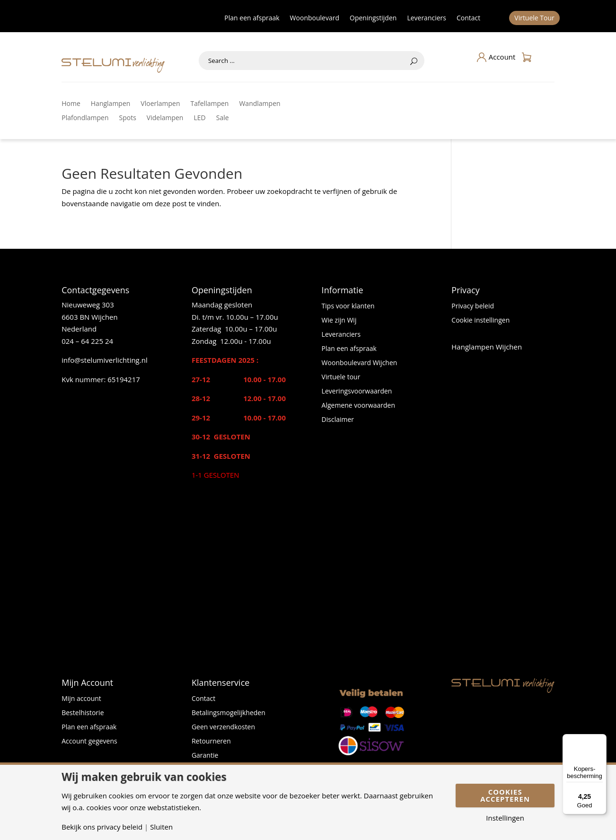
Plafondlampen (85, 118)
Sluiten (161, 827)
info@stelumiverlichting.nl (105, 360)
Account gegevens (89, 742)
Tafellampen (210, 104)
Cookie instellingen (480, 321)
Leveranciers (427, 18)
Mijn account (81, 699)
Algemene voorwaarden (358, 406)
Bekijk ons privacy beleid (102, 827)
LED (199, 118)
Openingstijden (373, 18)
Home (71, 104)
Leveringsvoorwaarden (357, 392)
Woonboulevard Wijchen (360, 363)
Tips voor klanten (348, 306)
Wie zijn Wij (339, 321)
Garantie (205, 756)
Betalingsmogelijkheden (229, 713)
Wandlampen (260, 104)
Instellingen (505, 818)
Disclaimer (338, 420)
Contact (468, 18)
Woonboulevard (315, 18)
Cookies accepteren (505, 795)
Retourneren (211, 742)
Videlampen (165, 118)
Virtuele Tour (534, 18)
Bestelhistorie (83, 713)
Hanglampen (111, 104)
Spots (128, 118)
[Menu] (601, 740)
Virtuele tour (341, 377)
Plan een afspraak (252, 18)
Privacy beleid (473, 306)
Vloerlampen (160, 104)
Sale (223, 118)
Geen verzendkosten (223, 727)
